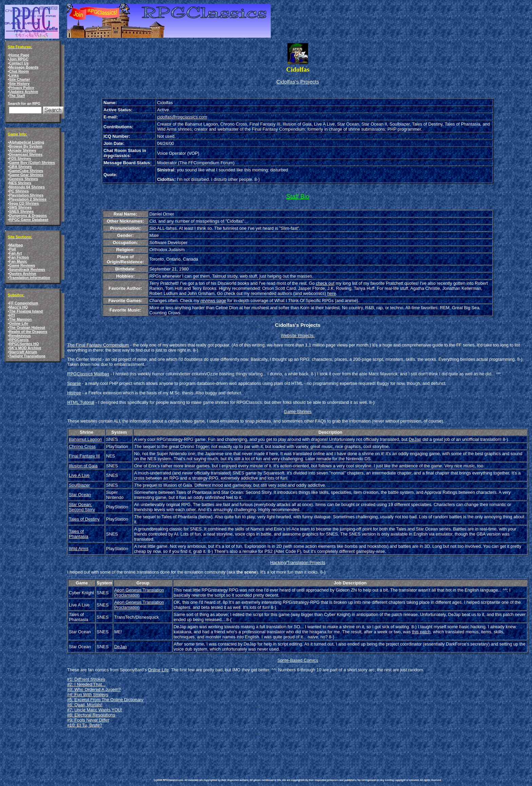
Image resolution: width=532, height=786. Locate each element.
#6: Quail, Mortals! (85, 705)
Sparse (74, 383)
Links (14, 75)
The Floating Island (26, 311)
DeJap (415, 439)
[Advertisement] (278, 748)
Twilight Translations (27, 356)
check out (325, 283)
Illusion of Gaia (83, 466)
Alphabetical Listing (27, 142)
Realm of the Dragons (28, 332)
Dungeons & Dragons (28, 216)
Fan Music (18, 261)
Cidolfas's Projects (298, 82)
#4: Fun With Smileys (88, 695)
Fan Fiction (19, 257)
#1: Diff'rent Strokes (86, 679)
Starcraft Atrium (23, 352)
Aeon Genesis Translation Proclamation (139, 593)
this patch (421, 632)
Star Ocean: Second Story (82, 507)
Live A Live (79, 475)
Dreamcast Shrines (26, 154)
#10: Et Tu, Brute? (85, 725)
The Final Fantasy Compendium (98, 345)
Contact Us (19, 63)
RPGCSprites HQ (24, 344)
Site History (19, 83)
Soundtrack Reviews (27, 269)
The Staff (17, 96)
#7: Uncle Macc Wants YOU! (95, 710)
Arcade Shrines (23, 150)
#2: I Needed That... (86, 684)
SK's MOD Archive (25, 348)
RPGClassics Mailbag (88, 374)
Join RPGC (19, 59)
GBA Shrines (21, 167)
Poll (13, 249)
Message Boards (24, 67)
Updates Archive (24, 92)
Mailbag (16, 245)
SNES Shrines (22, 211)
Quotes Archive (23, 274)
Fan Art (16, 253)
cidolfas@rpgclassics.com (182, 117)
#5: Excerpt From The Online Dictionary (105, 700)
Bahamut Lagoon (85, 439)
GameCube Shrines (26, 171)
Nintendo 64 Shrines (27, 187)
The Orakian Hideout (27, 327)
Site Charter (20, 79)
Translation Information (30, 278)
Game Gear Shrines (26, 175)
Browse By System (26, 146)
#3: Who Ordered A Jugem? (94, 689)
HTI (12, 315)
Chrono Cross (82, 446)
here (331, 293)
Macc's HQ (18, 307)
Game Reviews (22, 265)
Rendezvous (20, 336)
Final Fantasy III (84, 456)
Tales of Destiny (84, 519)
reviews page (213, 301)
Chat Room (19, 71)
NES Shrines (20, 183)
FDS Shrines (20, 158)
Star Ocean (80, 495)
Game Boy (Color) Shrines (32, 163)
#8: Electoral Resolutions (91, 715)
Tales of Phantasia (79, 534)
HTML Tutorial (81, 402)
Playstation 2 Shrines (28, 199)
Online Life (19, 323)
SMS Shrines (20, 207)
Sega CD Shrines (24, 203)
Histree (74, 393)
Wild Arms (79, 549)
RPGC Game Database (29, 220)
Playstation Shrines (26, 195)
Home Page (19, 55)
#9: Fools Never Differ (88, 720)
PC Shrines (19, 191)
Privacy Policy (22, 88)
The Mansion (20, 319)
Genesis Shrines (24, 179)
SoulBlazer (79, 485)
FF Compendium (24, 303)
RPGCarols (19, 340)
